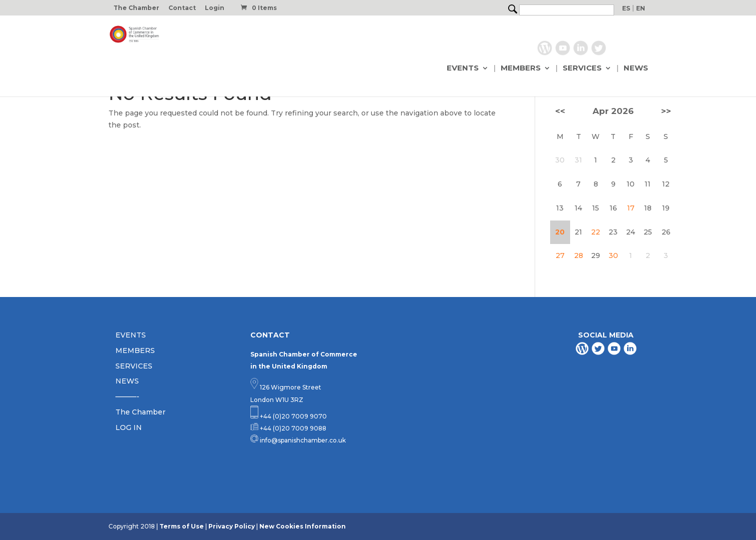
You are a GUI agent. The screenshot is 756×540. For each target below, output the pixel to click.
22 (596, 232)
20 (560, 232)
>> (666, 111)
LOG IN (129, 427)
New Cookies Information (303, 526)
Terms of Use (182, 526)
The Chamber (136, 8)
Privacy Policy (232, 526)
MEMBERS (521, 68)
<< (560, 111)
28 (579, 255)
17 (631, 208)
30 (613, 255)
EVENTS (463, 68)
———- (127, 396)
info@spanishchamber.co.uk (302, 440)
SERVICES (582, 68)
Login (215, 8)
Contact (182, 8)
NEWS (636, 68)
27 (560, 255)
